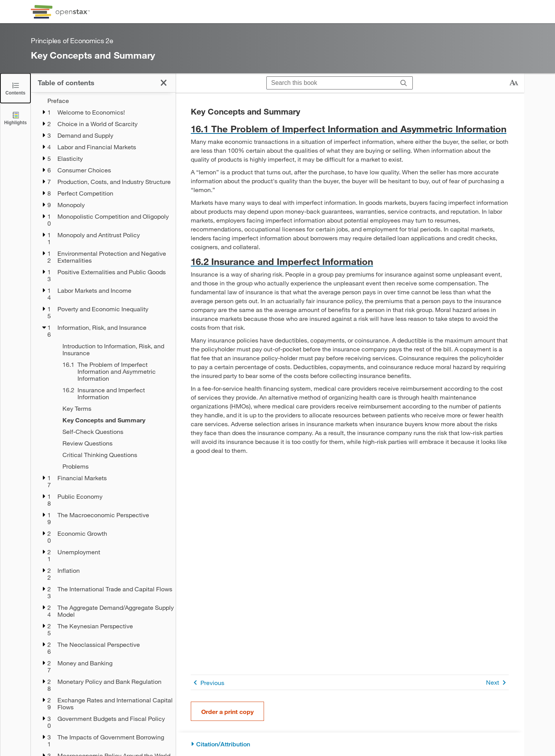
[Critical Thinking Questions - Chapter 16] (114, 455)
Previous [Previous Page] (208, 683)
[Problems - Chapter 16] (114, 466)
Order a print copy (227, 711)
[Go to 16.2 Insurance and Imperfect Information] (350, 261)
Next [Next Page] (497, 683)
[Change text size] (514, 83)
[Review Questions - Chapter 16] (114, 443)
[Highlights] (15, 118)
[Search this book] (331, 83)
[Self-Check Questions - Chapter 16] (114, 432)
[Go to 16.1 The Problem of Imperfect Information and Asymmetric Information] (350, 129)
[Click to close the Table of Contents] (15, 88)
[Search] (404, 83)
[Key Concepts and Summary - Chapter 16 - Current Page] (114, 420)
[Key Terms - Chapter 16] (114, 408)
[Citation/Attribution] (350, 744)
